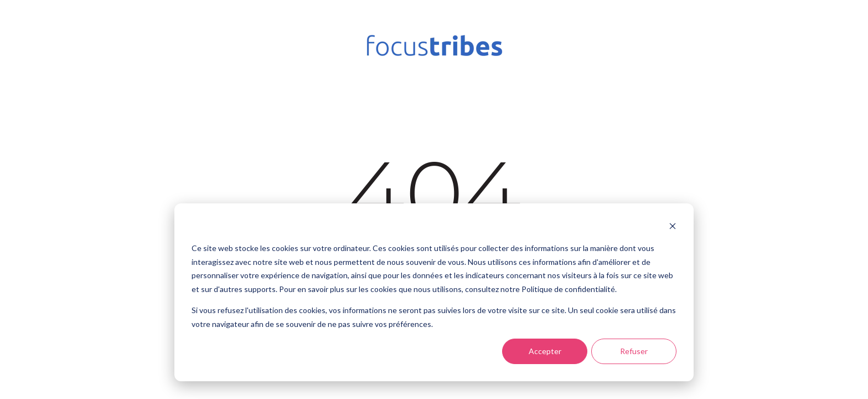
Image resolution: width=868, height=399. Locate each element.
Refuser (634, 351)
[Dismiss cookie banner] (673, 227)
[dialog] (434, 292)
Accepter (545, 351)
